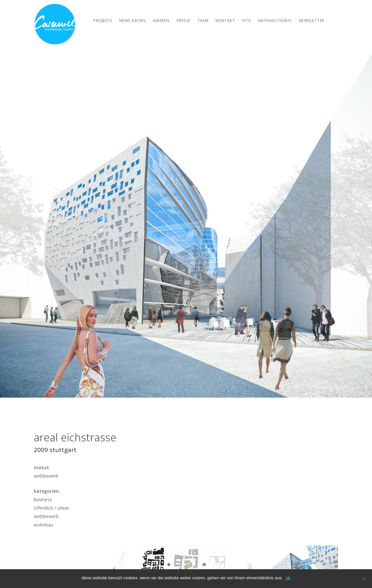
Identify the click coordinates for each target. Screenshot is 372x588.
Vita (246, 21)
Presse (184, 21)
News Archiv (133, 21)
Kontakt (225, 21)
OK (288, 578)
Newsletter (312, 21)
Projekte (103, 21)
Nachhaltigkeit (275, 21)
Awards (161, 21)
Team (203, 21)
